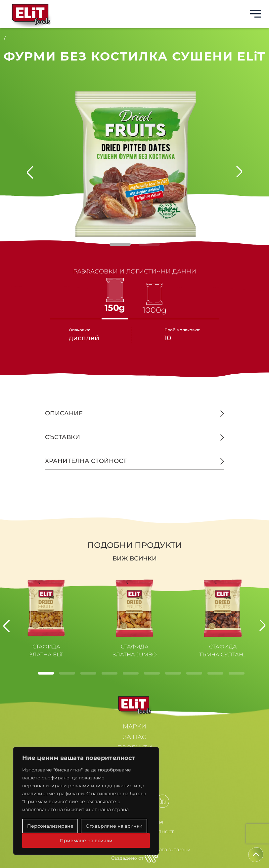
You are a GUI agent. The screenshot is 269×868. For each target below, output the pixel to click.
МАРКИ (134, 726)
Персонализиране (50, 826)
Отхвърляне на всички (114, 826)
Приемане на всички (86, 841)
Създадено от (135, 858)
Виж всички (135, 558)
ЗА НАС (135, 737)
